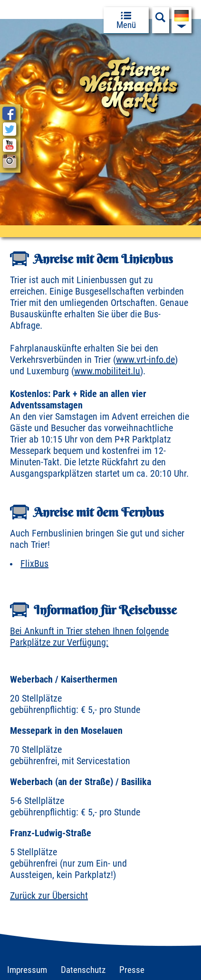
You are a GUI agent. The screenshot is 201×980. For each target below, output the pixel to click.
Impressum (27, 970)
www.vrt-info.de (145, 360)
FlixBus (34, 564)
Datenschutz (83, 970)
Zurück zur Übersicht (49, 896)
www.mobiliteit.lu (107, 371)
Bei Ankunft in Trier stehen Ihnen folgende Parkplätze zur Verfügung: (89, 637)
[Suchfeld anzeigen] (161, 20)
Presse (132, 970)
